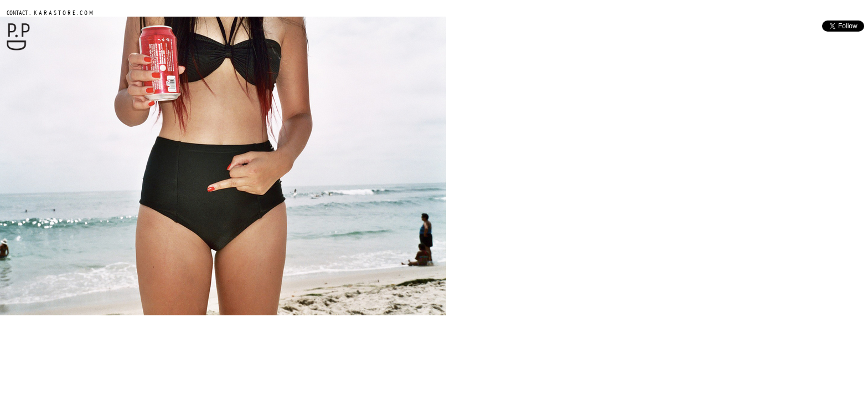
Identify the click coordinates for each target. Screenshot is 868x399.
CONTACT (17, 12)
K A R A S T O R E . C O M (63, 12)
